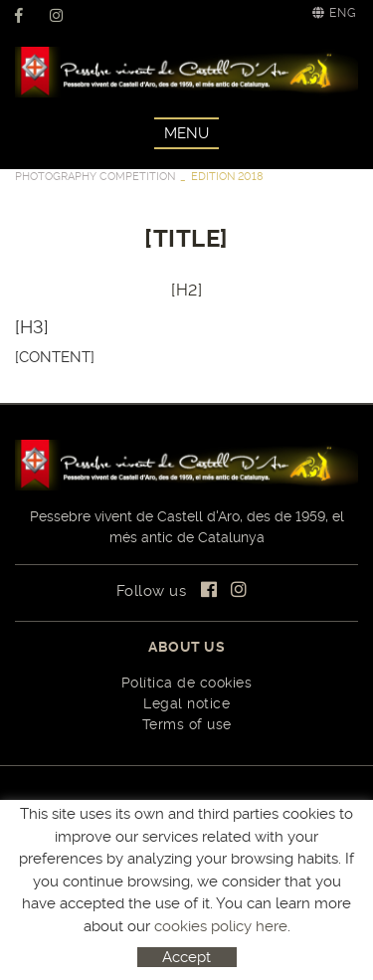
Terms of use (187, 724)
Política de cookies (187, 683)
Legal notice (186, 703)
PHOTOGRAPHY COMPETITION (95, 177)
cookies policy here (221, 926)
